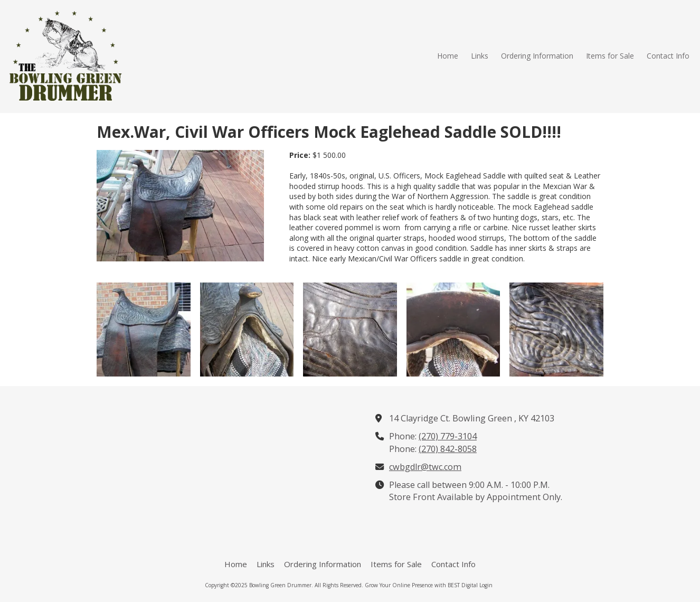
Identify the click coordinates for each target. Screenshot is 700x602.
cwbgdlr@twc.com (425, 467)
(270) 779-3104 (448, 436)
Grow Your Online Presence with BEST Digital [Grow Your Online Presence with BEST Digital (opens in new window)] (421, 585)
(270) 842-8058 (448, 449)
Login (486, 585)
